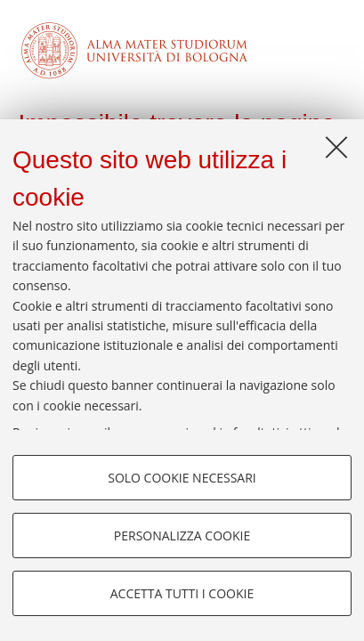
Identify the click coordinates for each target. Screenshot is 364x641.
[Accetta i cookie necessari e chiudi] (336, 147)
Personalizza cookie (182, 536)
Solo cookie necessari (182, 478)
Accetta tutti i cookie (182, 593)
